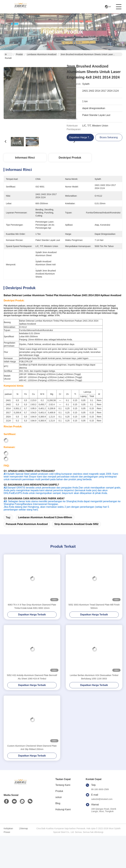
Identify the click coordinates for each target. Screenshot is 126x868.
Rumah (8, 55)
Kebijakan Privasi (8, 836)
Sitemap (24, 834)
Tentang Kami (63, 790)
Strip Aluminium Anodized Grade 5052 (76, 529)
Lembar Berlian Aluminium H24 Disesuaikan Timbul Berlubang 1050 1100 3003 (94, 682)
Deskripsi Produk (70, 158)
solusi (59, 803)
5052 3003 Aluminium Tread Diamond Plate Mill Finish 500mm (94, 612)
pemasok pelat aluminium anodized (27, 529)
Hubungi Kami (63, 815)
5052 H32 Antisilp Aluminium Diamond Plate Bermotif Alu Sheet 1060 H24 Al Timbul (32, 682)
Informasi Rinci (25, 158)
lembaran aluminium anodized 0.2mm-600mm (45, 523)
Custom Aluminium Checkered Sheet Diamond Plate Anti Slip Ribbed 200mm (32, 753)
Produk (19, 54)
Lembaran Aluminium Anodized (42, 54)
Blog (58, 809)
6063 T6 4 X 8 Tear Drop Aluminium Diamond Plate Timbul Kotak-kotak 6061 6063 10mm (32, 612)
